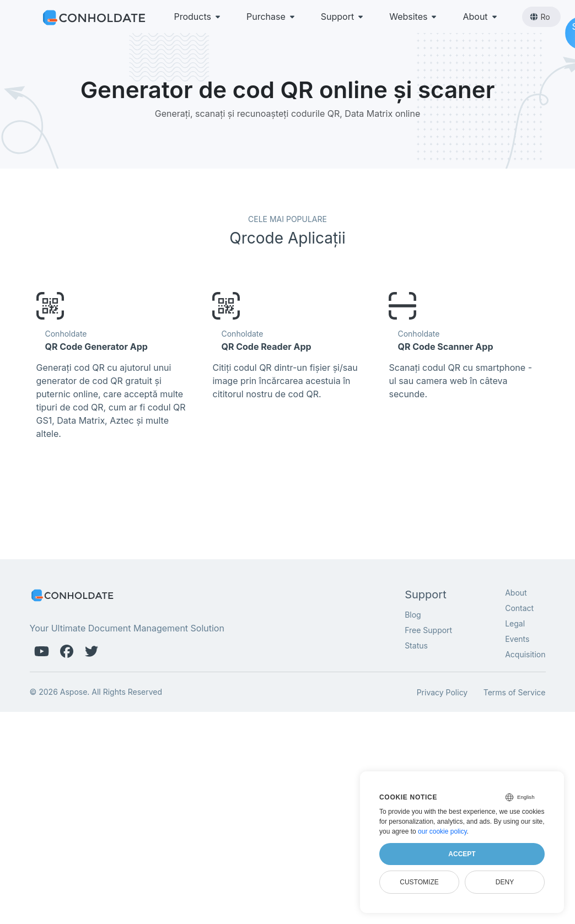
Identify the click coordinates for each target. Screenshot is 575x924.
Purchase (272, 17)
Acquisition (525, 654)
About (480, 17)
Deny (505, 882)
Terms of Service (515, 692)
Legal (515, 623)
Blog (413, 615)
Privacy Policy (442, 692)
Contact (519, 608)
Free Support (428, 630)
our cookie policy (442, 831)
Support (343, 17)
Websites (414, 17)
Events (517, 639)
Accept (462, 854)
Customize (419, 882)
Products (198, 17)
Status (416, 645)
